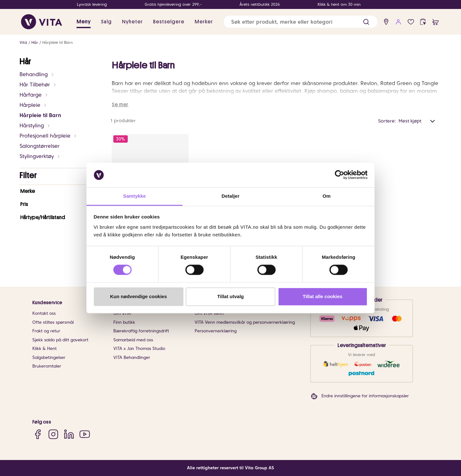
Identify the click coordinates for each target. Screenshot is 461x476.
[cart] (436, 22)
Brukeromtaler (47, 366)
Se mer (120, 105)
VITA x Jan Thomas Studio (139, 349)
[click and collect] (423, 22)
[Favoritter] (411, 22)
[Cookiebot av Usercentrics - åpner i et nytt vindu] (340, 175)
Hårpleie (33, 105)
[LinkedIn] (69, 434)
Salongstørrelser (40, 146)
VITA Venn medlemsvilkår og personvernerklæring (245, 322)
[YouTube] (85, 434)
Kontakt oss (44, 313)
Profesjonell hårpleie (48, 136)
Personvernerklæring (216, 331)
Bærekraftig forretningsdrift (141, 331)
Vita (23, 42)
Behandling (37, 74)
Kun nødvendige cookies (139, 296)
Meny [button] (84, 22)
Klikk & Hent (44, 349)
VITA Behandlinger (132, 357)
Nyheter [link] (132, 22)
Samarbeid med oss (133, 340)
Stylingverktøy (40, 156)
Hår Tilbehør (38, 85)
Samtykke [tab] (135, 196)
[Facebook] (38, 434)
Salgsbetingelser (49, 357)
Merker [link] (204, 22)
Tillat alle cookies (323, 296)
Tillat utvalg (230, 296)
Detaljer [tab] (230, 196)
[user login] (398, 22)
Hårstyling (35, 126)
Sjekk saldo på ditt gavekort (60, 340)
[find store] (386, 22)
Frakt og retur (46, 331)
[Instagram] (53, 434)
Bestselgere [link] (169, 22)
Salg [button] (106, 22)
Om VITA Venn (209, 313)
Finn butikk (124, 322)
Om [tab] (326, 196)
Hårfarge (34, 95)
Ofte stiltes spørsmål (53, 322)
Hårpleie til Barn (57, 42)
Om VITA (122, 313)
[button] (366, 22)
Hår (35, 42)
